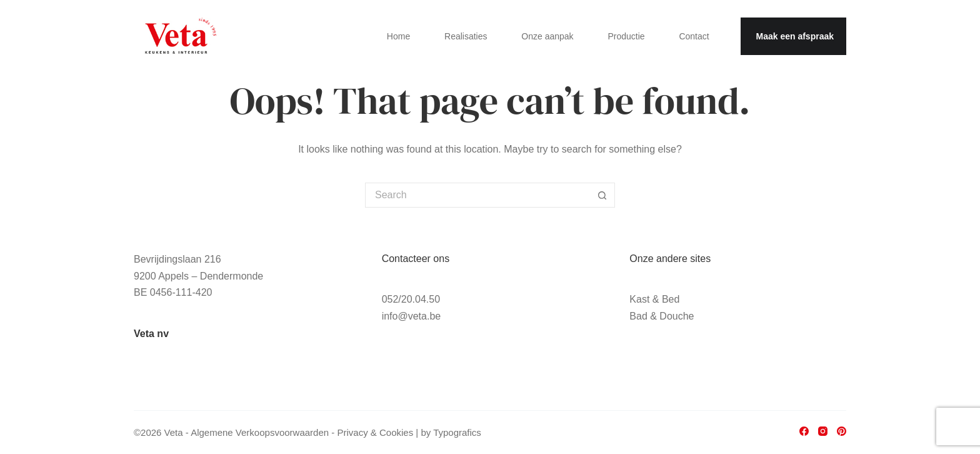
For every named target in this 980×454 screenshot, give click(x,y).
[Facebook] (804, 431)
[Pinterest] (842, 431)
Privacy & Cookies (375, 432)
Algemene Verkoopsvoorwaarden (260, 432)
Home (398, 36)
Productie (626, 36)
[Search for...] (477, 195)
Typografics (457, 432)
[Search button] (602, 195)
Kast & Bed (654, 299)
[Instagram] (823, 431)
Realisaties (466, 36)
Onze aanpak (547, 36)
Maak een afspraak (795, 36)
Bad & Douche (662, 316)
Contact (694, 36)
